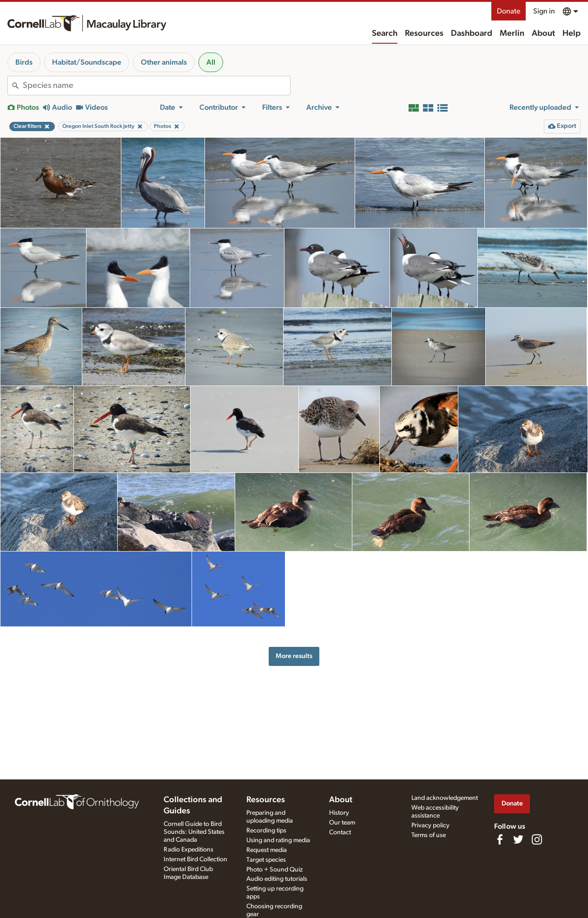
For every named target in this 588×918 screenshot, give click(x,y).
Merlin (512, 33)
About (543, 33)
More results (294, 656)
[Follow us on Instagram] (537, 839)
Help (571, 33)
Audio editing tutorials (277, 879)
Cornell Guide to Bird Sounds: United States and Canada (194, 832)
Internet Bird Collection (195, 859)
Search (385, 33)
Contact (340, 832)
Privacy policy (430, 825)
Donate (509, 11)
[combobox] (156, 86)
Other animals (164, 62)
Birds (24, 62)
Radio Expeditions (188, 850)
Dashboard (472, 33)
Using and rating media (278, 840)
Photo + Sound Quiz (274, 870)
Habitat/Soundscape (87, 62)
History (339, 813)
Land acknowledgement (445, 798)
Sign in (544, 11)
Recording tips (266, 831)
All (211, 62)
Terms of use (429, 835)
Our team (342, 823)
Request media (267, 850)
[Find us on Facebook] (500, 839)
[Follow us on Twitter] (518, 839)
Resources (424, 33)
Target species (266, 860)
